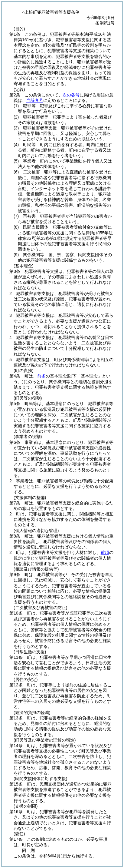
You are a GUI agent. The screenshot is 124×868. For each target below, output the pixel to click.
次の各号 (71, 95)
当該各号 (35, 100)
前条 (41, 376)
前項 (105, 552)
